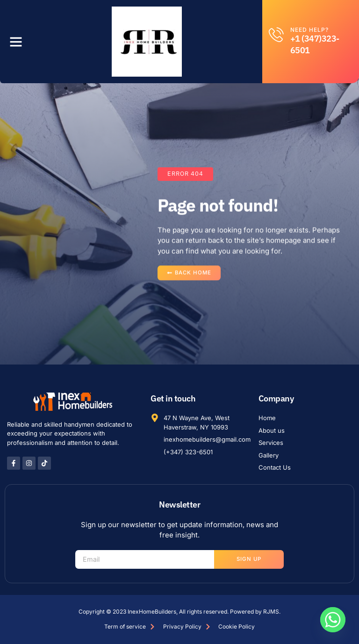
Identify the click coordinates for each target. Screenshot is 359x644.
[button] (16, 42)
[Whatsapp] (333, 620)
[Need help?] (276, 35)
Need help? (309, 30)
